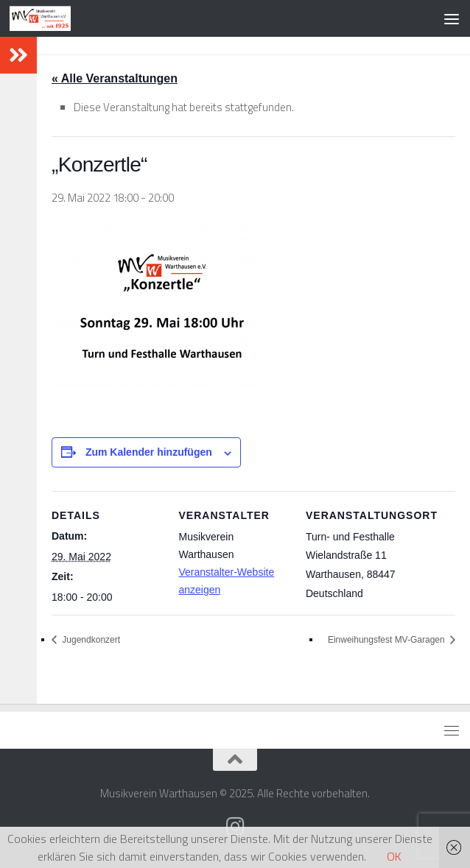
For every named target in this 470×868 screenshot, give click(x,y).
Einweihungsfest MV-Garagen (387, 640)
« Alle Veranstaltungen (115, 78)
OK (394, 856)
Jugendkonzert (90, 640)
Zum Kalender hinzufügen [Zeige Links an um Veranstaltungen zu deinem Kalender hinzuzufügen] (149, 452)
